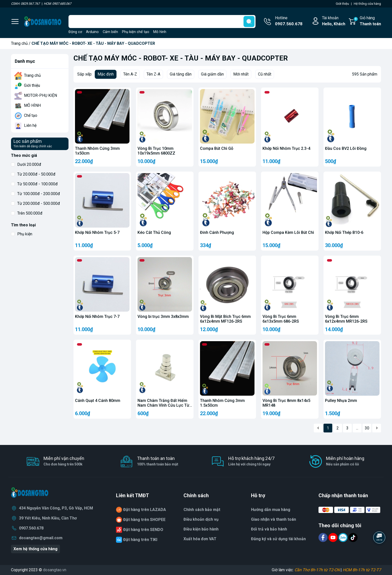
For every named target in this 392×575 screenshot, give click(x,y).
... (357, 428)
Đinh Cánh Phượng (217, 232)
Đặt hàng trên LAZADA (145, 510)
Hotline (289, 21)
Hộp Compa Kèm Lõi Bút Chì (288, 232)
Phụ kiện (22, 234)
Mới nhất (241, 74)
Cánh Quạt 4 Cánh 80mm (98, 401)
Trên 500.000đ (27, 213)
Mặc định (106, 74)
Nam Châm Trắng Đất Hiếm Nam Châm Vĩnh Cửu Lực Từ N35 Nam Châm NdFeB (163, 405)
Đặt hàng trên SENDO (143, 530)
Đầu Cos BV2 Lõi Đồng (346, 148)
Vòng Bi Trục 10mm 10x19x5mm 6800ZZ (156, 151)
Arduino (92, 32)
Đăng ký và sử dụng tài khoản (278, 539)
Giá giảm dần (212, 74)
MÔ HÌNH (32, 105)
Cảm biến (110, 32)
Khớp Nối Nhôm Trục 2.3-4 (286, 148)
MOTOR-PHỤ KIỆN (40, 95)
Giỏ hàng (367, 21)
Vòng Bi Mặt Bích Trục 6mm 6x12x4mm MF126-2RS (225, 319)
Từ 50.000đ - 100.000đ (34, 184)
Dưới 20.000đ (26, 164)
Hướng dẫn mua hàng (271, 510)
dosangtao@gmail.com (41, 538)
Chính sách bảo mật (202, 510)
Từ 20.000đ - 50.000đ (33, 174)
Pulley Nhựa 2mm (341, 401)
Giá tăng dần (181, 74)
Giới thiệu (32, 85)
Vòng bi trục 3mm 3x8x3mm (163, 317)
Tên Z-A (153, 74)
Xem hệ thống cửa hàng (35, 549)
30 (367, 428)
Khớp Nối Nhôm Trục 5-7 (97, 232)
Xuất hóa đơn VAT (200, 539)
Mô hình (160, 32)
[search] (249, 22)
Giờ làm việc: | (326, 570)
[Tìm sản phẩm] (162, 22)
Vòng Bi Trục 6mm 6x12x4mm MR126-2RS (346, 319)
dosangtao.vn (55, 570)
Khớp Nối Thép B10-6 (344, 232)
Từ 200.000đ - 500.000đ (35, 203)
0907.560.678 (31, 528)
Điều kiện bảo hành (201, 529)
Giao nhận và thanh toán (273, 519)
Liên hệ (30, 125)
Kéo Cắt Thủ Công (154, 232)
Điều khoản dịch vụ (201, 519)
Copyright (20, 570)
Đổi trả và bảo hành (269, 529)
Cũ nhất (265, 74)
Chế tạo (31, 115)
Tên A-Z (130, 74)
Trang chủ (19, 43)
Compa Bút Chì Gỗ (217, 148)
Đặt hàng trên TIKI (140, 540)
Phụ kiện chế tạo (136, 32)
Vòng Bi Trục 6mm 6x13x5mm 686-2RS (281, 319)
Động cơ (75, 32)
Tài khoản (334, 21)
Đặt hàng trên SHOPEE (144, 520)
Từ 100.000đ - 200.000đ (35, 194)
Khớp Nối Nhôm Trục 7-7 (97, 317)
